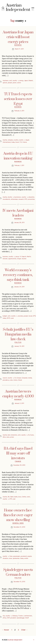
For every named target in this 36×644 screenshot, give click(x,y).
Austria (5, 140)
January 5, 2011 (19, 403)
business (5, 257)
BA (9, 497)
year (12, 318)
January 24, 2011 (19, 287)
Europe (19, 378)
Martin (29, 257)
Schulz (15, 380)
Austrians (6, 81)
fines (11, 556)
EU (15, 378)
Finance (18, 461)
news (8, 437)
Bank (12, 497)
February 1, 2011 (19, 166)
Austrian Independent (15, 640)
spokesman (16, 559)
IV (20, 257)
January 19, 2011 (19, 346)
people (10, 83)
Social (30, 316)
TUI (21, 142)
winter (26, 559)
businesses (18, 197)
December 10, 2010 (19, 582)
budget (5, 316)
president (13, 618)
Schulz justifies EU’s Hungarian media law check (18, 334)
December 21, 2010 (19, 527)
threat (20, 380)
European (25, 378)
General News (18, 523)
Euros (32, 435)
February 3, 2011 (19, 111)
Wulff (27, 618)
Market (31, 81)
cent (10, 81)
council (5, 378)
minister (5, 259)
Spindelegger (21, 618)
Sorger (19, 259)
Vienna (25, 142)
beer (9, 435)
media (30, 378)
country (16, 140)
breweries (14, 435)
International (7, 142)
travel (17, 142)
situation (5, 559)
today (13, 142)
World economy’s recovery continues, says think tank (18, 275)
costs (28, 497)
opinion (5, 83)
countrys (16, 81)
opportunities (12, 259)
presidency (6, 380)
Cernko (24, 497)
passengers (17, 556)
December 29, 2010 (19, 465)
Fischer (21, 616)
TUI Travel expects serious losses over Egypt (18, 99)
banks (16, 497)
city (4, 616)
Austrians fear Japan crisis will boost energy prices (18, 37)
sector (19, 83)
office (4, 618)
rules (11, 380)
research (21, 199)
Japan (26, 81)
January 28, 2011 (19, 223)
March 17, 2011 (19, 49)
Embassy (15, 616)
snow (10, 559)
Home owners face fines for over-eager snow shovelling (18, 515)
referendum (14, 199)
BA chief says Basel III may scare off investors (18, 453)
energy (21, 81)
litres (4, 437)
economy (20, 316)
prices (12, 437)
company (10, 140)
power (15, 83)
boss (20, 497)
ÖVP (8, 618)
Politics (18, 342)
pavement (24, 556)
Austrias (11, 197)
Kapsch (24, 257)
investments (6, 199)
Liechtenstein (28, 616)
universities (31, 199)
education (31, 197)
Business (18, 45)
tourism (24, 259)
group (17, 257)
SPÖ (26, 199)
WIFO (9, 318)
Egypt (27, 140)
